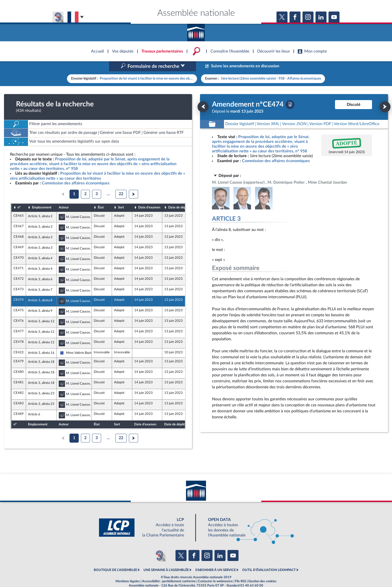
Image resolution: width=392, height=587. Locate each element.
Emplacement (42, 197)
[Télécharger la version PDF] (290, 94)
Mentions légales (128, 570)
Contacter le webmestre (215, 570)
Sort (121, 197)
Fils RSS (240, 570)
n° (19, 197)
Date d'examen (149, 197)
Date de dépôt (178, 197)
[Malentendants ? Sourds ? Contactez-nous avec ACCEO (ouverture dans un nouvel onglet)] (159, 545)
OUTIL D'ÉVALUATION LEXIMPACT (269, 559)
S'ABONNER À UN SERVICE (215, 559)
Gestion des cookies (262, 570)
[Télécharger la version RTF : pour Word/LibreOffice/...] (356, 113)
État (101, 197)
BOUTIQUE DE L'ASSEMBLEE (115, 559)
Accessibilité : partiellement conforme (169, 570)
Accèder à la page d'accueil (196, 31)
